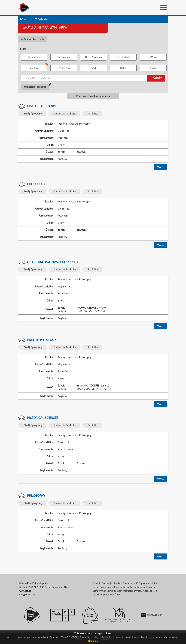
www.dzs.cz (25, 591)
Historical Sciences (43, 106)
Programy (41, 19)
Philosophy (36, 184)
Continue (93, 641)
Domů (24, 19)
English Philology (42, 340)
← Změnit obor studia (32, 39)
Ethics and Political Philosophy (53, 262)
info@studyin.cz (27, 595)
